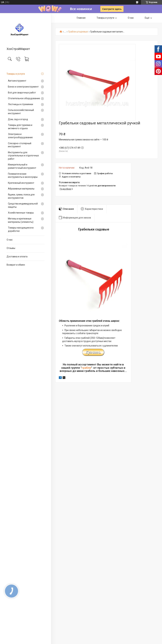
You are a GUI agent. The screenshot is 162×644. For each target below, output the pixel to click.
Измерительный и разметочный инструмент (22, 166)
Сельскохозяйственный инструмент (21, 112)
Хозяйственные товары (21, 213)
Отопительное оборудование (24, 98)
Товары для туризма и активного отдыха (20, 127)
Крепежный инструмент (21, 183)
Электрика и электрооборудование (20, 136)
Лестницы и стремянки (20, 104)
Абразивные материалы (21, 189)
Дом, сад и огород (18, 119)
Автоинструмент (17, 81)
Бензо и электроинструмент (23, 87)
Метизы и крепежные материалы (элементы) (21, 220)
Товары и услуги (16, 74)
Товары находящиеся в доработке (21, 229)
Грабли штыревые (78, 32)
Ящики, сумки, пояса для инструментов (21, 196)
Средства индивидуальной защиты (23, 205)
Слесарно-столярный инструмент (20, 145)
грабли (86, 368)
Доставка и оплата (17, 257)
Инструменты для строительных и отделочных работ (23, 156)
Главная (81, 18)
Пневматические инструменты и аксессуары (23, 175)
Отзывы (11, 248)
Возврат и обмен (16, 265)
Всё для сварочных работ (22, 93)
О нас (10, 240)
